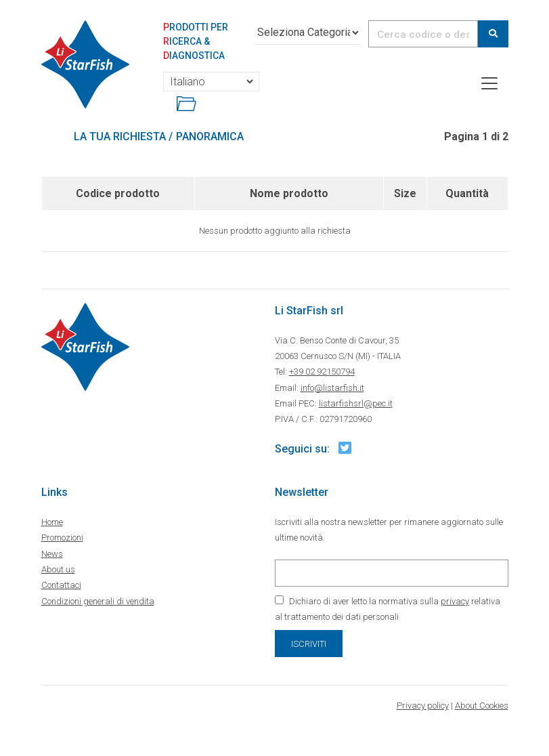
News (52, 554)
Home (52, 522)
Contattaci (61, 585)
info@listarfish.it (332, 388)
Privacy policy (423, 706)
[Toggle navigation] (489, 83)
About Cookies (482, 706)
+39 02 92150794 (322, 372)
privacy (455, 601)
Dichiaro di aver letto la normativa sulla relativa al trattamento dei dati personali (388, 609)
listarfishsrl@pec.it (356, 403)
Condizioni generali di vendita (98, 601)
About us (58, 569)
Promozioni (62, 538)
